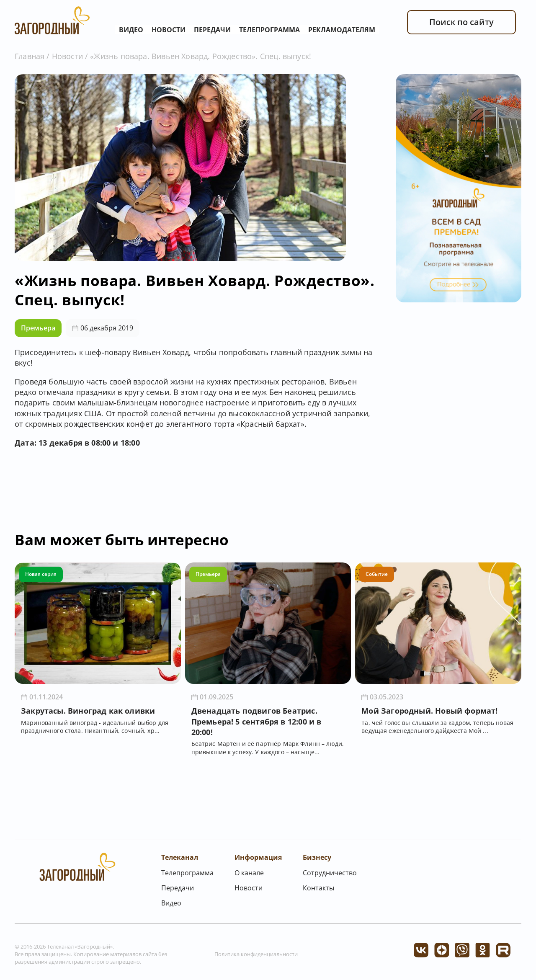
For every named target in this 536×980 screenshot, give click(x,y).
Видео (131, 30)
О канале (249, 873)
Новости (169, 30)
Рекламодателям (342, 30)
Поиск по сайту (461, 22)
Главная (30, 56)
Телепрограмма (269, 30)
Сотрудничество (330, 873)
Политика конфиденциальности (256, 954)
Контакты (318, 888)
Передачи (212, 30)
